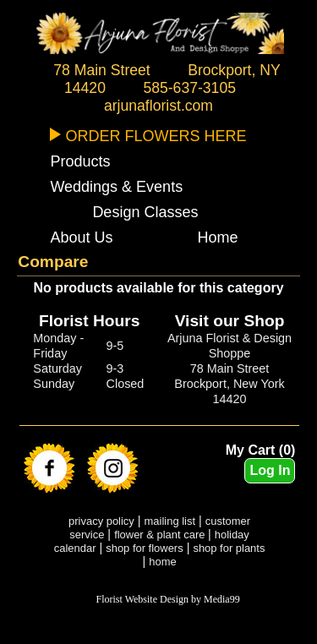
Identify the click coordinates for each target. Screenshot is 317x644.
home (162, 562)
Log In (270, 470)
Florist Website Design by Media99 (168, 599)
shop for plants (229, 548)
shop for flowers (144, 548)
